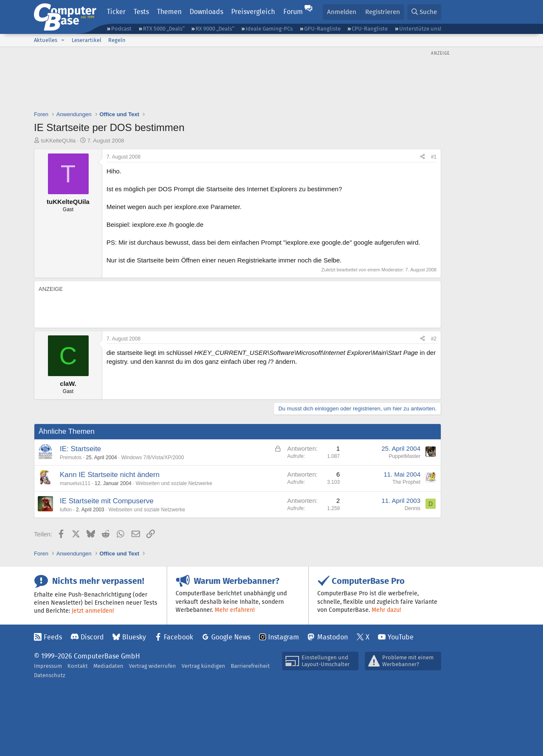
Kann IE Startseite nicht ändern (110, 475)
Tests (141, 12)
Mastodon (333, 637)
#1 (434, 157)
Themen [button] (169, 12)
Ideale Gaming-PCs (269, 29)
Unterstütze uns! (420, 29)
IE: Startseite (80, 449)
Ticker (116, 12)
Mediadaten (108, 666)
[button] (63, 40)
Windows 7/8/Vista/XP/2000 (153, 458)
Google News (231, 637)
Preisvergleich (253, 12)
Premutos (71, 458)
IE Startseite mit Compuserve (107, 501)
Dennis (413, 508)
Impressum (48, 666)
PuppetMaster (404, 456)
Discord (92, 637)
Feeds (53, 637)
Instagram (284, 637)
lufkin (66, 510)
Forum (293, 12)
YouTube (401, 637)
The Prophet (406, 482)
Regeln (117, 40)
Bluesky (134, 637)
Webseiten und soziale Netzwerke (174, 483)
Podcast (121, 29)
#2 (434, 339)
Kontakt (78, 666)
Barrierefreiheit (250, 666)
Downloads (206, 12)
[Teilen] (423, 157)
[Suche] (424, 12)
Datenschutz (50, 675)
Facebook (178, 637)
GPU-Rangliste (322, 29)
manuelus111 (75, 483)
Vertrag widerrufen (153, 666)
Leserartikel (87, 40)
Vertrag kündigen (203, 666)
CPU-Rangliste (370, 29)
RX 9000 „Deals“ (215, 29)
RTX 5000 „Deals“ (164, 29)
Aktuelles (46, 40)
